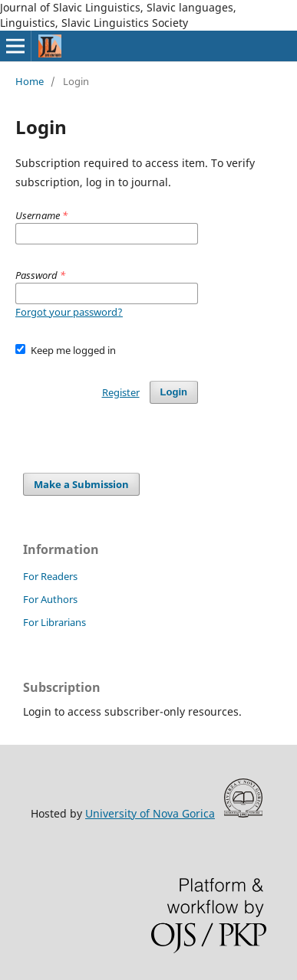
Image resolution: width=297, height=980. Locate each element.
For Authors (50, 599)
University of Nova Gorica (150, 813)
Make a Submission (81, 484)
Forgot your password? (69, 312)
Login (174, 392)
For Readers (50, 576)
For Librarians (54, 622)
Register (121, 392)
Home (30, 81)
